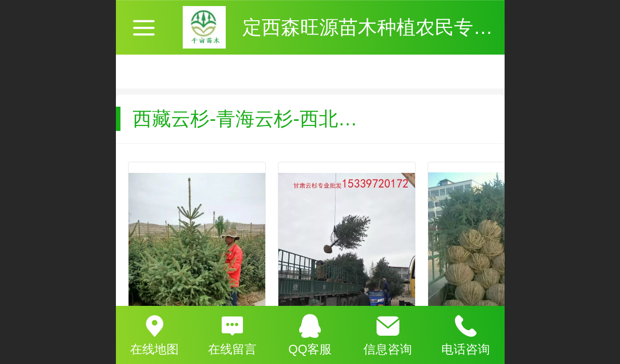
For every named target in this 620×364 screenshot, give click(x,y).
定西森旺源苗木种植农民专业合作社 (396, 27)
